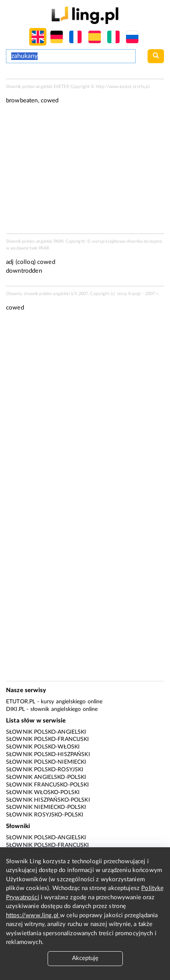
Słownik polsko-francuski (48, 739)
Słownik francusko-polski (48, 785)
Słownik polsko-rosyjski (45, 770)
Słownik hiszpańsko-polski (48, 800)
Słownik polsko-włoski (43, 747)
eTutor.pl (21, 702)
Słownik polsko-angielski (46, 732)
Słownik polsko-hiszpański (48, 754)
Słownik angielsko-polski (46, 777)
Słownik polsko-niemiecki (46, 762)
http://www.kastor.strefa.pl (123, 87)
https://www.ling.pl (33, 915)
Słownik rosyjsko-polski (45, 815)
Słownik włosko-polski (43, 792)
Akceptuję (85, 958)
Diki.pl (15, 709)
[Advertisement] (85, 408)
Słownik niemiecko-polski (46, 807)
